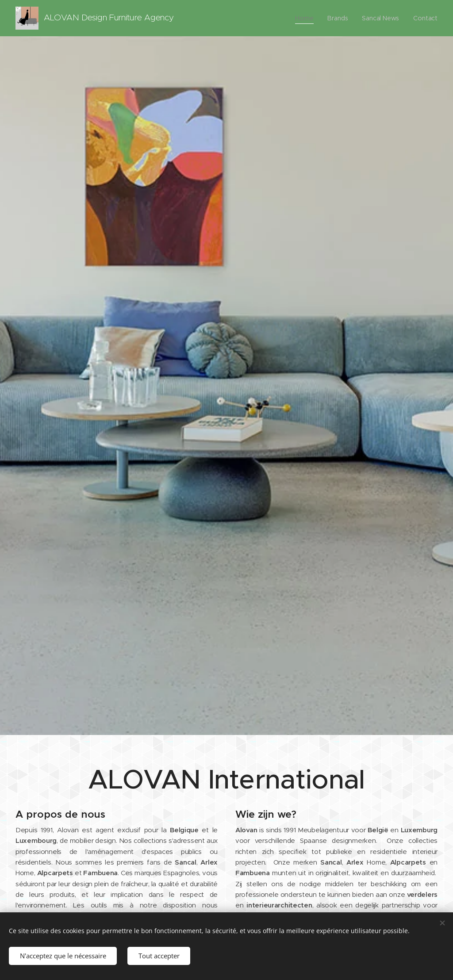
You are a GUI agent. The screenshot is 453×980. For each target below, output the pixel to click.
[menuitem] (306, 18)
